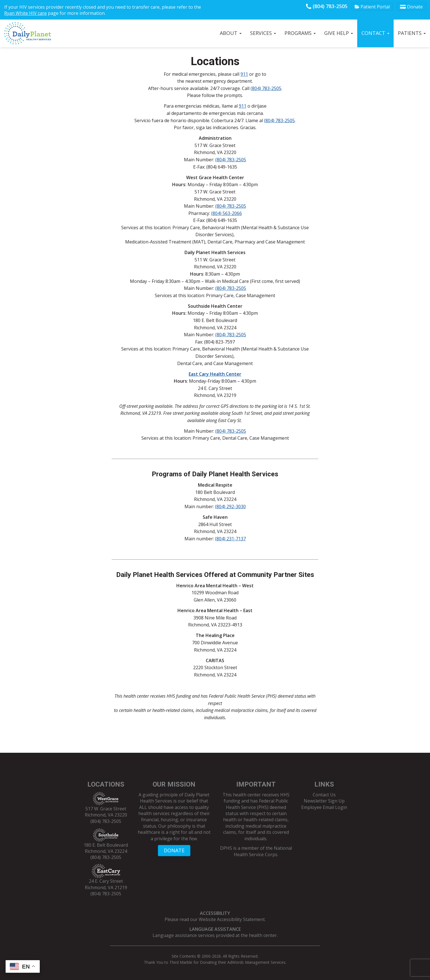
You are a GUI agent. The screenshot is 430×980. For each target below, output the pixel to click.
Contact (375, 33)
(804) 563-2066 (226, 213)
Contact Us (324, 795)
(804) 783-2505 (327, 6)
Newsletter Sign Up (324, 801)
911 (244, 74)
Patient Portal (372, 7)
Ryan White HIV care (25, 13)
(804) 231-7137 (230, 539)
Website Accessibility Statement (232, 919)
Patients (412, 33)
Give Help (339, 33)
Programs (300, 33)
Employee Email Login (324, 807)
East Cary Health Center (215, 374)
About (231, 33)
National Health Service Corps (263, 851)
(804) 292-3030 (230, 506)
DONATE (174, 850)
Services (263, 33)
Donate (411, 7)
